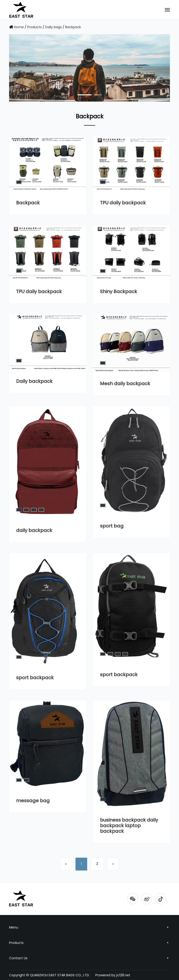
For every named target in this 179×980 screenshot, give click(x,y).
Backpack (73, 27)
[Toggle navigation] (167, 10)
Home (19, 27)
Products (34, 27)
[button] (85, 95)
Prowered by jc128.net (113, 975)
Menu (89, 927)
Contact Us (89, 958)
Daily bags (53, 27)
